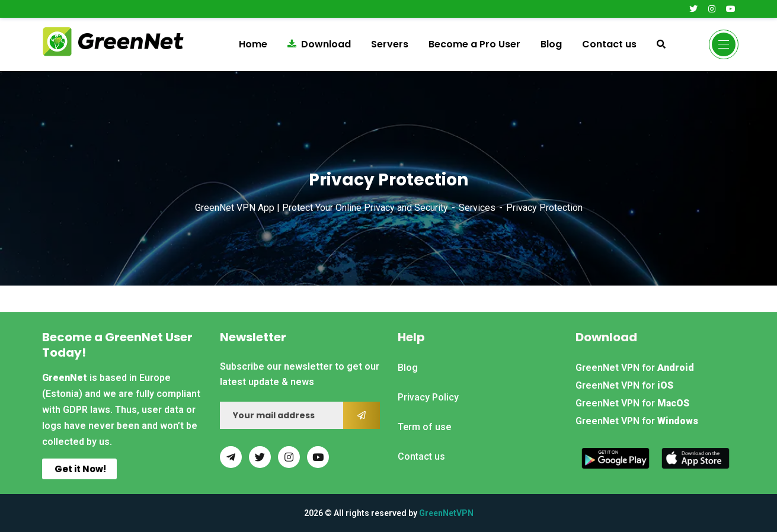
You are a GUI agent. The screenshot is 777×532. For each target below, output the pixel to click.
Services (477, 208)
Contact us (609, 44)
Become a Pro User (474, 44)
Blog (551, 44)
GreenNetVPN (446, 513)
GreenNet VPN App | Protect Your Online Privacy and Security (322, 208)
